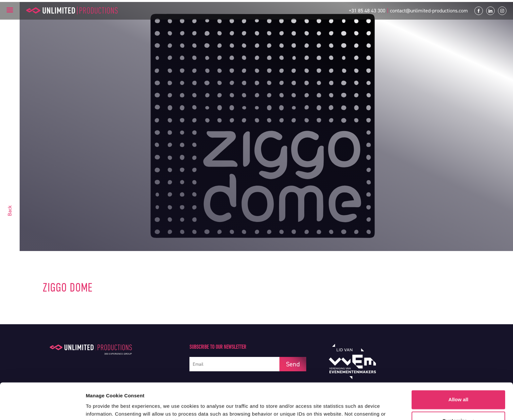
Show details (101, 407)
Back (10, 211)
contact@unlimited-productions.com (429, 11)
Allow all (459, 367)
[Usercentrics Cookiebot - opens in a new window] (42, 407)
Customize (459, 388)
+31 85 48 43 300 (367, 11)
